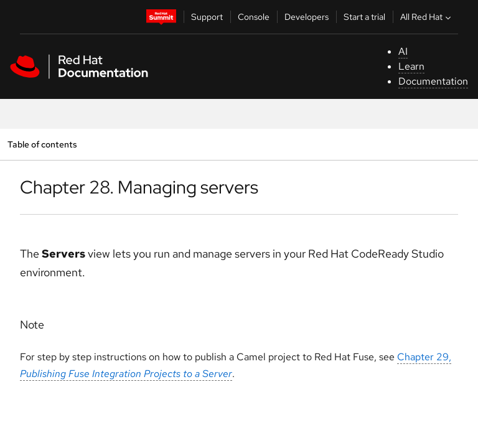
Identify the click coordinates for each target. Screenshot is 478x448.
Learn (411, 66)
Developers (307, 17)
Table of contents (42, 144)
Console (254, 17)
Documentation (433, 81)
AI (403, 51)
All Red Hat (427, 17)
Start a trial (364, 17)
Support (207, 17)
